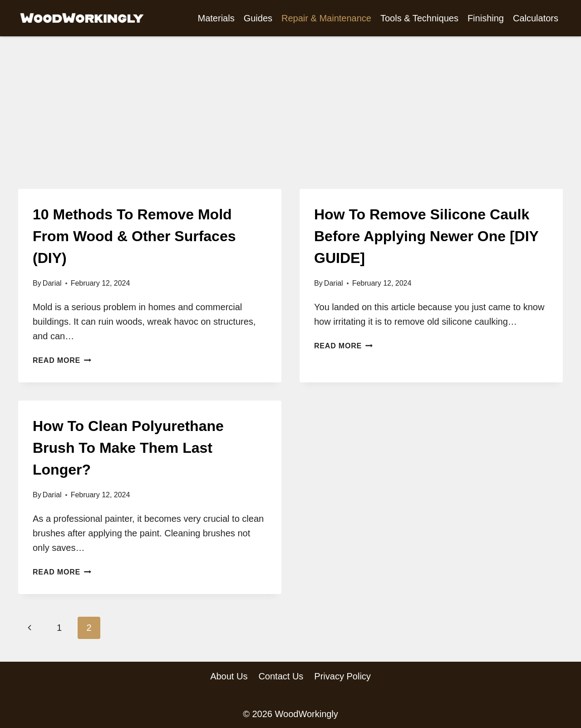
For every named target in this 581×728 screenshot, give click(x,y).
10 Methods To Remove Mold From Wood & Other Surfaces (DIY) (134, 236)
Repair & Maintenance (326, 18)
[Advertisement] (290, 121)
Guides (258, 18)
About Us (229, 676)
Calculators (536, 18)
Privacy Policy (342, 676)
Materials (216, 18)
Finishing (486, 18)
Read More (62, 360)
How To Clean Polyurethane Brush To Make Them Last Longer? (128, 448)
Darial (52, 283)
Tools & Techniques (419, 18)
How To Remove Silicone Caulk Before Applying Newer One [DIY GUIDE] (426, 236)
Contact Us (281, 676)
